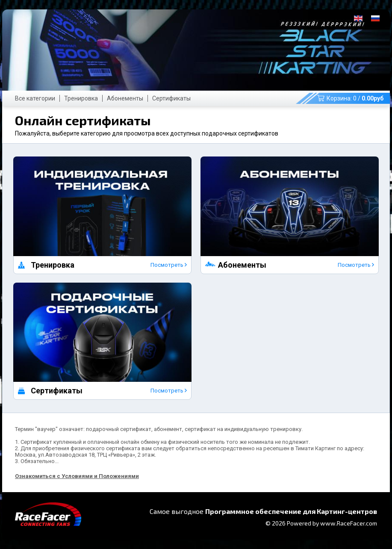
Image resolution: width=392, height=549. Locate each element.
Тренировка (81, 98)
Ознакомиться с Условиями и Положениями (77, 476)
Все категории (35, 98)
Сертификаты (171, 98)
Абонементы (125, 98)
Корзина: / (350, 98)
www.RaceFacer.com (349, 523)
